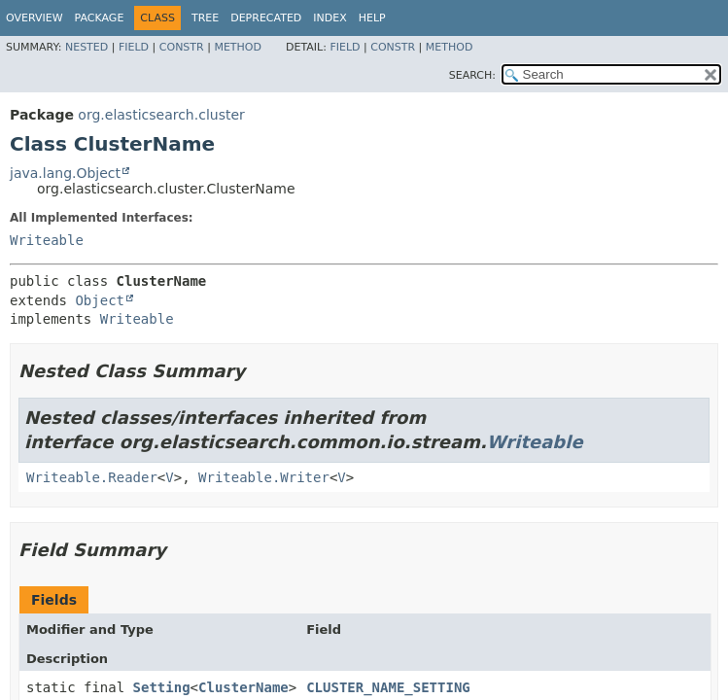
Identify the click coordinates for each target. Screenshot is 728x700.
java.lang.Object (65, 173)
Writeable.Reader (92, 477)
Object (100, 300)
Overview (35, 18)
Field (134, 47)
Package (100, 18)
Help (372, 18)
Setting (162, 687)
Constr (182, 47)
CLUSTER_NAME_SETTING (388, 687)
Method (238, 47)
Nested (87, 47)
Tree (205, 18)
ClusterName (243, 687)
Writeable (47, 240)
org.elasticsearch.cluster (161, 115)
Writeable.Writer (264, 477)
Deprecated (266, 18)
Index (329, 18)
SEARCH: (472, 75)
